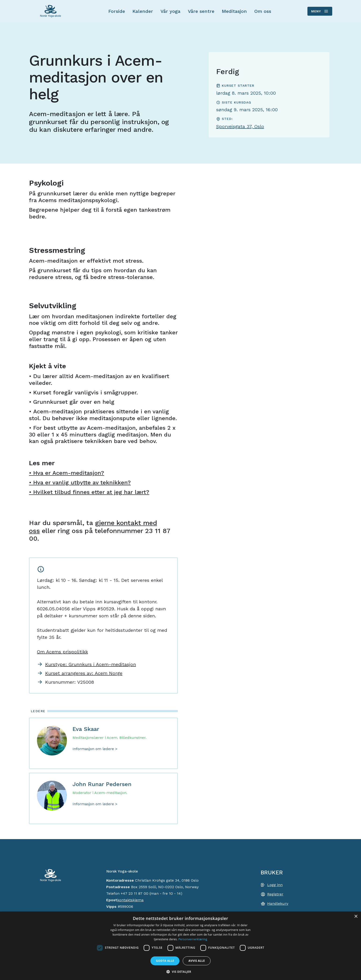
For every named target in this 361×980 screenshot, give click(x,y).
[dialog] (180, 946)
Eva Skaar (86, 729)
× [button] (356, 917)
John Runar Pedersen (102, 784)
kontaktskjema (130, 900)
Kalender (143, 11)
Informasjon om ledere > (95, 749)
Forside (117, 11)
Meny (319, 11)
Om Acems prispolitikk (62, 652)
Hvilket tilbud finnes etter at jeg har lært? (91, 492)
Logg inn (275, 885)
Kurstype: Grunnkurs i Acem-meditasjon (91, 664)
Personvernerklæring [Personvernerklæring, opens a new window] (193, 939)
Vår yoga (170, 11)
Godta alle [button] (165, 961)
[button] (180, 972)
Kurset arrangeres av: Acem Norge (84, 673)
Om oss (263, 11)
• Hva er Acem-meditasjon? (67, 473)
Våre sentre (201, 11)
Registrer (275, 894)
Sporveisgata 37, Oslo (240, 126)
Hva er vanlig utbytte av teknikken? (82, 483)
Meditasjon (234, 11)
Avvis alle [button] (197, 961)
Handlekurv (278, 903)
